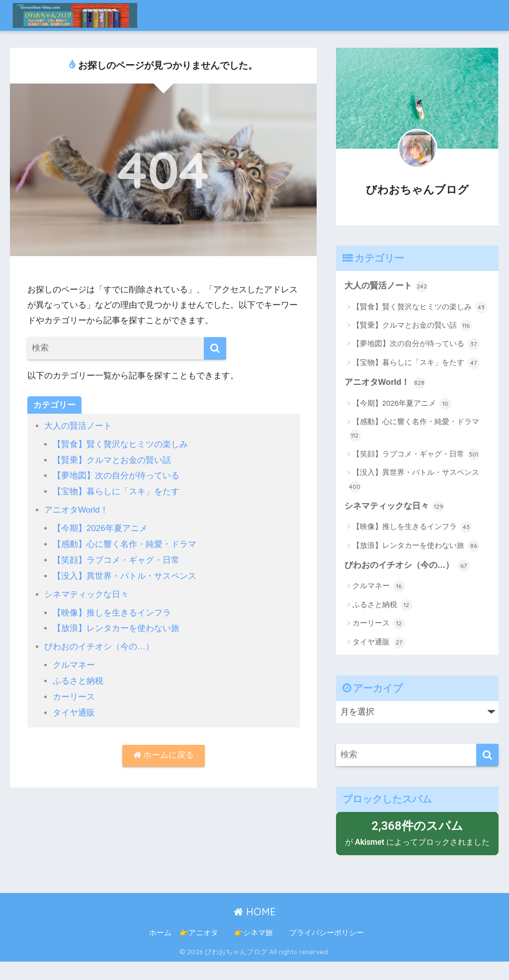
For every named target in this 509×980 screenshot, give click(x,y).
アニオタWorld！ (76, 509)
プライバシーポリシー (327, 951)
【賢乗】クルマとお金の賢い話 (112, 459)
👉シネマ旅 (261, 951)
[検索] (215, 348)
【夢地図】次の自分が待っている (116, 475)
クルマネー (74, 662)
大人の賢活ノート (78, 426)
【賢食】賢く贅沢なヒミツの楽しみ (120, 444)
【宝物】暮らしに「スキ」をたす (116, 490)
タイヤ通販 (74, 708)
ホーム (160, 951)
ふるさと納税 (78, 677)
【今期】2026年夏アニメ (100, 527)
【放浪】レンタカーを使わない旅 (116, 625)
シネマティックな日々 (86, 591)
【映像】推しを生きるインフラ (112, 610)
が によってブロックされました (418, 842)
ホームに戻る (163, 751)
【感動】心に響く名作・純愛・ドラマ (125, 542)
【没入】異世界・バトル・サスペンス (125, 574)
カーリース (74, 693)
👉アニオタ (199, 951)
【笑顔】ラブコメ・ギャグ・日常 (116, 558)
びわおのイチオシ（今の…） (99, 644)
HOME (255, 930)
